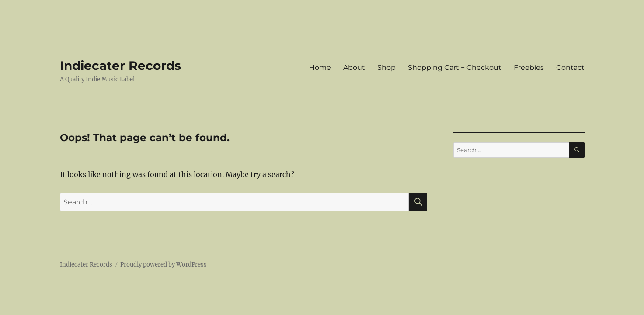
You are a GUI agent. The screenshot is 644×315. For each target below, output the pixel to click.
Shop (386, 67)
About (354, 67)
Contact (570, 67)
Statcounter (21, 309)
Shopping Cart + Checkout (455, 67)
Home (320, 67)
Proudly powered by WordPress (164, 265)
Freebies (529, 67)
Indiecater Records (120, 66)
